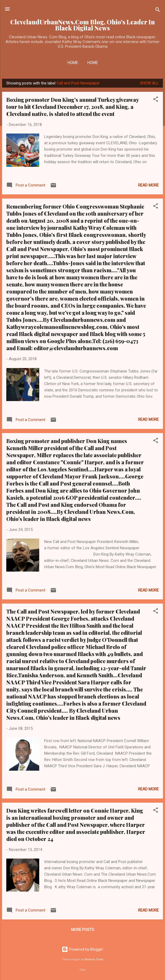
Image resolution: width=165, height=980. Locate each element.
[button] (156, 100)
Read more (148, 185)
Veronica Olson (94, 959)
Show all (149, 83)
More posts (83, 930)
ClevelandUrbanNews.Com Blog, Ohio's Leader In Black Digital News (82, 25)
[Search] (158, 11)
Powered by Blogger (82, 949)
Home (73, 63)
